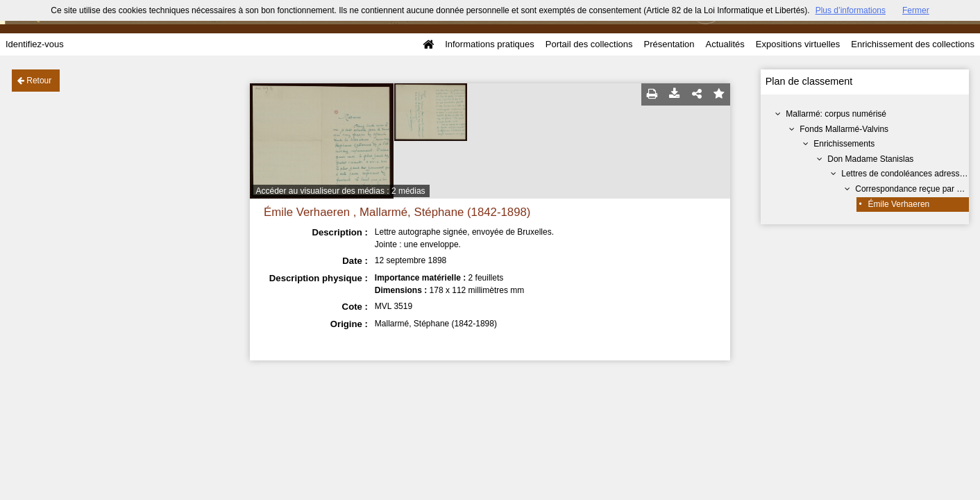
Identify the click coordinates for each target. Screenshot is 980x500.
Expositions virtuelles (798, 44)
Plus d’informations (851, 10)
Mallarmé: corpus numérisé (836, 114)
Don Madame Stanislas (870, 159)
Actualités (725, 44)
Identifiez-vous (35, 44)
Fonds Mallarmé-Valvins (844, 129)
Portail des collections (589, 44)
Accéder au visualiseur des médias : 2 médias (340, 191)
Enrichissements (844, 144)
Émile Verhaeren (899, 204)
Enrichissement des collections (913, 44)
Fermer (916, 10)
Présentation (669, 44)
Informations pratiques (490, 44)
